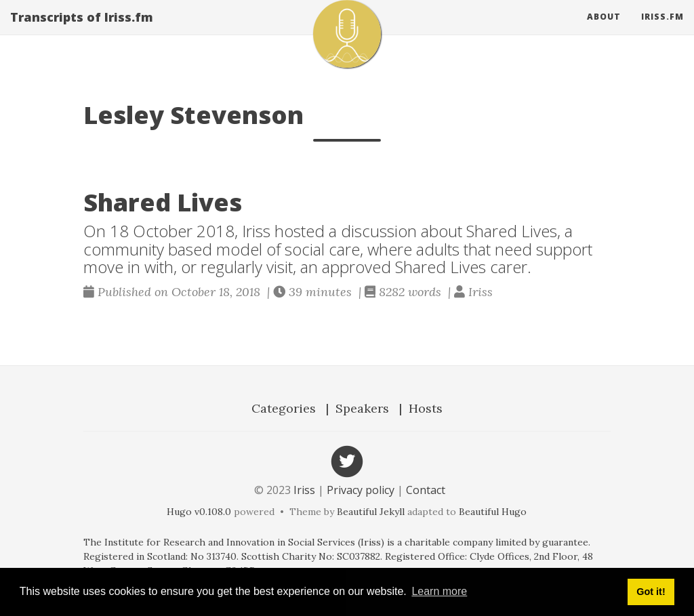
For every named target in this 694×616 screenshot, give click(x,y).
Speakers (362, 408)
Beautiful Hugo (493, 512)
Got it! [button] (651, 592)
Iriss (304, 490)
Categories (284, 408)
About (604, 30)
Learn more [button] (439, 591)
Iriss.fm (662, 30)
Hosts (426, 408)
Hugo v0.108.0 (199, 512)
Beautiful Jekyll (371, 512)
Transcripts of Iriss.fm (82, 30)
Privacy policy (361, 490)
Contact (426, 490)
